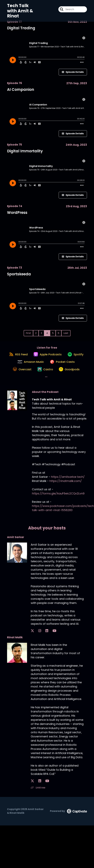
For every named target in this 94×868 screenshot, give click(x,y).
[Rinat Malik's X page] (32, 795)
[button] (72, 391)
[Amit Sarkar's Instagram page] (36, 645)
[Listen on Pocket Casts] (32, 380)
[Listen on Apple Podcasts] (59, 358)
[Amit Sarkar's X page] (32, 645)
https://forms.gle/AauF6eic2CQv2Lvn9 (58, 508)
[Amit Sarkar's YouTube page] (44, 645)
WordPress (17, 213)
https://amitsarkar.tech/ (68, 491)
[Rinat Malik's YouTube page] (40, 795)
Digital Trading (21, 28)
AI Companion (21, 89)
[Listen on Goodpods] (52, 391)
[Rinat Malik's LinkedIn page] (36, 795)
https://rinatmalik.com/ (66, 495)
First (28, 333)
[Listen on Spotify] (28, 369)
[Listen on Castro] (25, 391)
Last (66, 333)
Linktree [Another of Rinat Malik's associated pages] (38, 802)
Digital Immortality (25, 151)
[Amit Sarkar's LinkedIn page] (40, 645)
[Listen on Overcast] (62, 380)
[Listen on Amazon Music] (57, 369)
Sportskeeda (19, 274)
